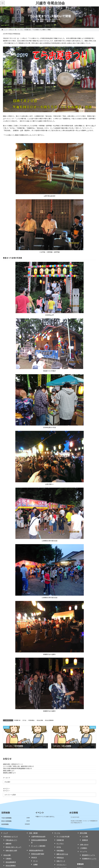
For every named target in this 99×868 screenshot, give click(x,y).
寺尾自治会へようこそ (11, 837)
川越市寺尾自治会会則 (38, 837)
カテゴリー (7, 789)
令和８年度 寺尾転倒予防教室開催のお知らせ (17, 768)
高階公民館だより (9, 771)
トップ (6, 833)
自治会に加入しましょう (13, 847)
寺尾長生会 (60, 858)
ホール (35, 861)
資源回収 (85, 840)
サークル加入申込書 (63, 837)
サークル (57, 833)
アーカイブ (6, 778)
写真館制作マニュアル (89, 859)
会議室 (35, 864)
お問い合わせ (84, 845)
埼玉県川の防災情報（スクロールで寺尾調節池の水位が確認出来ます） (84, 822)
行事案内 (8, 859)
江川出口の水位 (75, 817)
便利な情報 (83, 833)
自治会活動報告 (49, 720)
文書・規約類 (33, 833)
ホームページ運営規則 (38, 846)
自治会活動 (40, 720)
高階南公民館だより (9, 773)
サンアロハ (60, 844)
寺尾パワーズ (61, 861)
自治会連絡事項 (11, 862)
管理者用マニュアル (88, 855)
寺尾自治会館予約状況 (36, 850)
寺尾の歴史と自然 (11, 851)
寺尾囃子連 (17, 720)
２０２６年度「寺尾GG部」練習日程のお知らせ (18, 766)
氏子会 (24, 720)
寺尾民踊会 (31, 720)
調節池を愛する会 (62, 854)
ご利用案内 (83, 848)
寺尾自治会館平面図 (38, 854)
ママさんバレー (62, 865)
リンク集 (85, 837)
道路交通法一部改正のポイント (13, 764)
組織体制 (8, 844)
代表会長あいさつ (11, 840)
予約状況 (34, 858)
